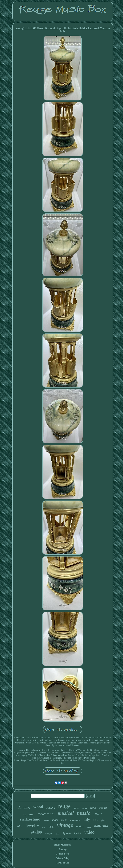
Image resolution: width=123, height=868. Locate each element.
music (84, 813)
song (44, 827)
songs (77, 808)
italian (96, 820)
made (64, 820)
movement (46, 814)
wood (38, 807)
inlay (51, 827)
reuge (64, 806)
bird (20, 826)
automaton (75, 820)
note (98, 813)
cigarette (66, 833)
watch (80, 826)
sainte (57, 834)
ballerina (101, 826)
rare (55, 820)
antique (48, 833)
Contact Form (63, 854)
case (89, 827)
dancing (24, 807)
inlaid (85, 808)
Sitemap (63, 849)
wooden (103, 808)
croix (93, 808)
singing (51, 808)
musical (66, 813)
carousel (29, 814)
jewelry (32, 826)
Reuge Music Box (63, 845)
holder (46, 820)
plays (103, 820)
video (89, 832)
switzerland (30, 819)
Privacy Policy (63, 858)
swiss (36, 832)
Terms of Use (63, 863)
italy (87, 819)
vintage (65, 825)
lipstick (78, 833)
